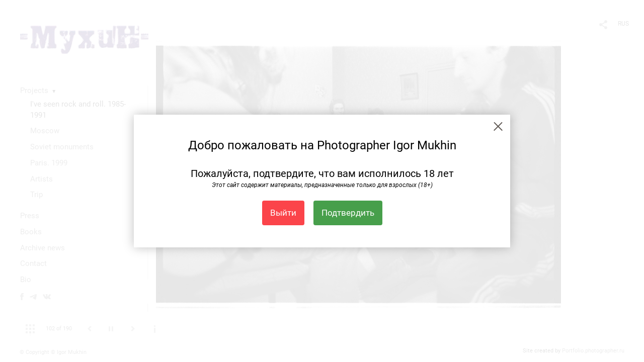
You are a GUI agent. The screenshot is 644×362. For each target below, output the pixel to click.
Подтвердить (348, 213)
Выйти (283, 213)
